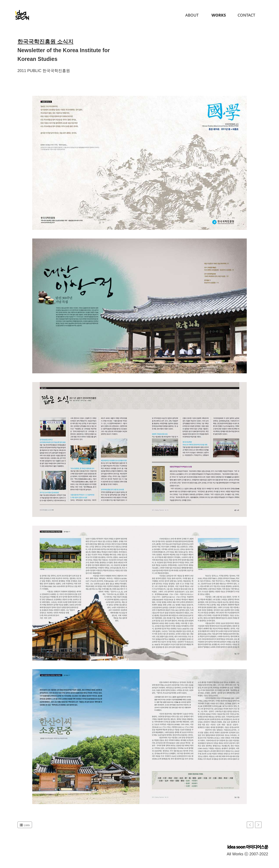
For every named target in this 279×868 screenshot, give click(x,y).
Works (219, 15)
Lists (25, 825)
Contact (246, 15)
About (192, 15)
